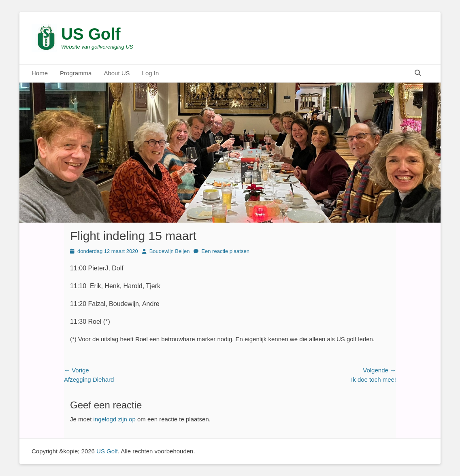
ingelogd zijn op (115, 419)
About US (117, 73)
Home (40, 73)
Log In (151, 73)
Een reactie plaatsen (225, 251)
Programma (76, 73)
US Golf (91, 34)
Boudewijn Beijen (170, 251)
